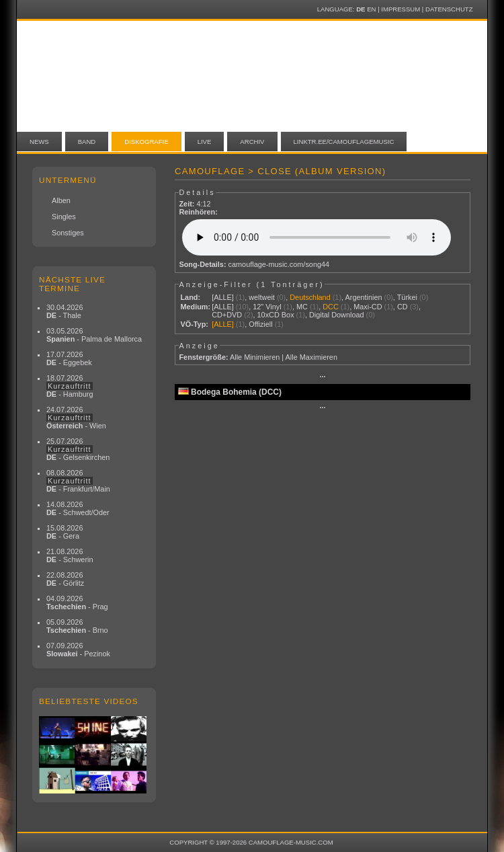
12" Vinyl (267, 307)
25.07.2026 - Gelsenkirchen (78, 449)
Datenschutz (449, 9)
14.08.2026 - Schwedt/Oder (78, 508)
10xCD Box (276, 315)
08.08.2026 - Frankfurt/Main (78, 481)
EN (371, 9)
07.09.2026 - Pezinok (78, 650)
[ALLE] (223, 297)
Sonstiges (68, 233)
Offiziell (260, 324)
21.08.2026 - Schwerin (70, 555)
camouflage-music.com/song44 (279, 264)
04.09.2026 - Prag (77, 603)
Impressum (401, 9)
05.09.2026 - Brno (77, 626)
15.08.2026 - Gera (65, 532)
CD (403, 307)
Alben (61, 200)
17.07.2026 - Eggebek (69, 358)
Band (87, 142)
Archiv (252, 142)
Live (205, 142)
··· (322, 377)
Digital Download (337, 315)
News (39, 142)
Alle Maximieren (311, 357)
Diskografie (146, 142)
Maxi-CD (368, 307)
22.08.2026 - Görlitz (65, 579)
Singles (64, 217)
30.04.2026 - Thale (65, 311)
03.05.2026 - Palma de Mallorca (94, 335)
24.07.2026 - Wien (76, 418)
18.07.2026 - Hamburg (70, 386)
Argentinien (364, 297)
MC (302, 307)
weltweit (262, 297)
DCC (331, 307)
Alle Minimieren (255, 357)
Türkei (407, 297)
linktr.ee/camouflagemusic (344, 142)
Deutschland (310, 297)
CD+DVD (227, 315)
